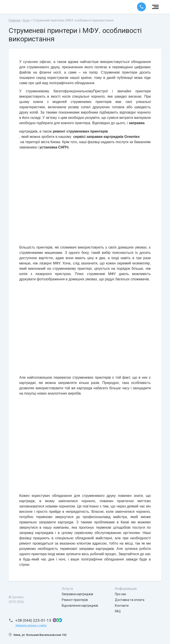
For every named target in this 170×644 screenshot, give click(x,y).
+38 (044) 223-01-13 (33, 620)
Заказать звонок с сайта (31, 625)
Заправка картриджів (77, 594)
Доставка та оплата (130, 600)
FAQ (118, 611)
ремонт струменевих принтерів (80, 131)
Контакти (122, 606)
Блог (27, 20)
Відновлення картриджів (80, 606)
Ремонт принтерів (75, 600)
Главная (14, 20)
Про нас (121, 594)
